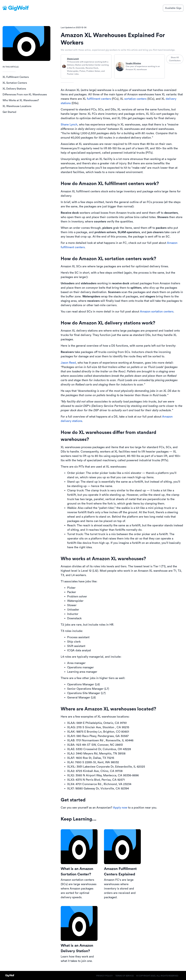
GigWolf (18, 8)
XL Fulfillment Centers (16, 77)
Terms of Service (124, 976)
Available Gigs (173, 8)
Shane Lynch (73, 59)
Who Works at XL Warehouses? (21, 100)
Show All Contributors (175, 59)
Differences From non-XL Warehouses (25, 95)
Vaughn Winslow (133, 63)
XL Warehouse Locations (17, 106)
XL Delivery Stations (14, 89)
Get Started (9, 112)
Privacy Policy (104, 976)
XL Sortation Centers (15, 83)
